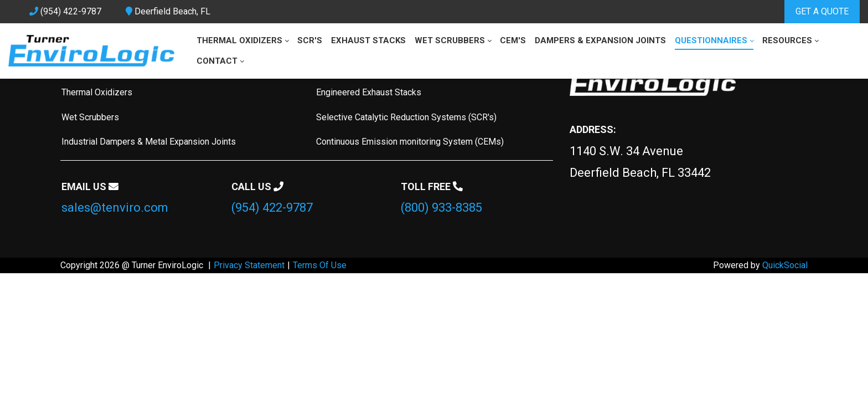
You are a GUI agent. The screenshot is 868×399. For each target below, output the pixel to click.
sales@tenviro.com (115, 208)
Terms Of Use (320, 265)
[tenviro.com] (91, 51)
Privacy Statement (249, 265)
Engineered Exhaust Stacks (369, 92)
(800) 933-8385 (441, 208)
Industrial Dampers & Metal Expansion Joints (149, 142)
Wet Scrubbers (90, 117)
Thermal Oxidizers (97, 92)
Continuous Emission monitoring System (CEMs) (410, 142)
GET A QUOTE (822, 11)
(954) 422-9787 (272, 208)
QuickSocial (785, 265)
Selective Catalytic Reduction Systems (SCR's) (406, 117)
